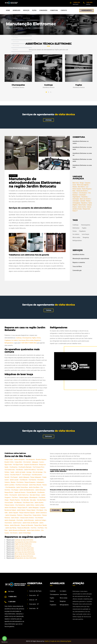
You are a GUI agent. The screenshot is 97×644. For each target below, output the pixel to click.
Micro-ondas (76, 238)
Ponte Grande (77, 189)
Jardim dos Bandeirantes (27, 490)
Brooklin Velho (9, 462)
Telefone (49, 310)
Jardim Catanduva (41, 513)
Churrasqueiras (86, 225)
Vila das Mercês (31, 492)
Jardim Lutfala (40, 505)
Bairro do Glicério (85, 199)
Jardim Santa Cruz (23, 495)
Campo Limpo (9, 460)
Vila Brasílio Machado (25, 467)
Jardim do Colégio (41, 520)
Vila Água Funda (18, 465)
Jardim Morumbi (15, 525)
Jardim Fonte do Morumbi (31, 523)
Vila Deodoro (83, 193)
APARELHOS (16, 10)
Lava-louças (85, 234)
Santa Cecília (82, 207)
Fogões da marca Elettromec (23, 544)
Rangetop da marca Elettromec (24, 556)
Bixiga (82, 183)
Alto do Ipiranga (38, 472)
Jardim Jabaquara (24, 477)
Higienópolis (76, 197)
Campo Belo (19, 462)
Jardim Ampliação (10, 520)
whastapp (48, 120)
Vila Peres (15, 498)
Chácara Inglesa (24, 498)
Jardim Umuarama (11, 515)
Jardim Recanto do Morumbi (17, 530)
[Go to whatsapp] (4, 638)
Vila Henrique (27, 475)
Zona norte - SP (34, 595)
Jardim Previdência (30, 470)
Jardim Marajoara (34, 508)
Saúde (13, 472)
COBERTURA (54, 10)
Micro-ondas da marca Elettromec (25, 554)
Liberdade (76, 201)
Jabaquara (35, 462)
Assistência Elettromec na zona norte (82, 148)
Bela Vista (76, 183)
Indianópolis (40, 482)
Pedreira (20, 515)
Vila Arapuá (15, 490)
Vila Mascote (24, 480)
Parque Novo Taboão (41, 525)
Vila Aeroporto (31, 460)
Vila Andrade (39, 518)
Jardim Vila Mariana (11, 508)
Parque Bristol (9, 492)
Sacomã (7, 477)
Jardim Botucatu (41, 490)
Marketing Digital (66, 641)
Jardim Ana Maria (34, 487)
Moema (13, 482)
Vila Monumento (37, 475)
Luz (87, 187)
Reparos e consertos (79, 263)
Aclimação (76, 199)
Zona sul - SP (33, 600)
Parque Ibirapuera (30, 482)
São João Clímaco (35, 495)
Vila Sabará (40, 510)
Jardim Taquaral (14, 513)
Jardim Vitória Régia (25, 533)
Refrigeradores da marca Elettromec (26, 558)
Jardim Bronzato (29, 520)
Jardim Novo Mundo (35, 485)
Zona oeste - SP (34, 604)
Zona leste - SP (34, 609)
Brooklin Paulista (41, 460)
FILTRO (34, 10)
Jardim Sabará (21, 510)
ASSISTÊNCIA (18, 28)
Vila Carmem (27, 462)
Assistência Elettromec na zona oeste (82, 160)
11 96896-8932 (32, 343)
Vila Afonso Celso (28, 503)
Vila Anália (20, 520)
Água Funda (8, 465)
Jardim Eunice (17, 523)
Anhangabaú (76, 203)
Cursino (42, 462)
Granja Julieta (37, 515)
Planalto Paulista (15, 500)
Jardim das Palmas (11, 528)
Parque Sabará (31, 510)
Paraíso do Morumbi (24, 528)
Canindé (82, 201)
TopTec (47, 641)
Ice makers (76, 234)
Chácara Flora (28, 515)
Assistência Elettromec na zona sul (82, 154)
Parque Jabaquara (36, 477)
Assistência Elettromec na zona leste (82, 166)
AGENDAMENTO (87, 10)
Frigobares (82, 231)
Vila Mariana (18, 503)
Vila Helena (20, 482)
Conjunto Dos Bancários (31, 465)
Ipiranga (29, 472)
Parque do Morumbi (27, 525)
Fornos (75, 231)
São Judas (33, 500)
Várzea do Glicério (82, 191)
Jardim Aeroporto (20, 460)
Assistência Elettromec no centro (81, 142)
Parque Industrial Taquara (27, 513)
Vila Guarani (14, 477)
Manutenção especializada (81, 259)
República (84, 203)
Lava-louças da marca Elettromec (25, 552)
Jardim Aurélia (39, 503)
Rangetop (86, 238)
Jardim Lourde (14, 480)
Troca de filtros (77, 267)
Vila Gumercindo (10, 470)
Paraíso (75, 187)
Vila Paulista (33, 480)
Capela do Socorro (20, 492)
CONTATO (64, 10)
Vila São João (25, 500)
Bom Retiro (81, 187)
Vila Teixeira (14, 533)
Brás (74, 191)
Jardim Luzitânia (10, 485)
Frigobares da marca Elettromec (24, 548)
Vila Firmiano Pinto (39, 467)
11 (76, 2)
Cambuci (75, 193)
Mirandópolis (34, 498)
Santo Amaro (15, 518)
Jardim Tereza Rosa (22, 487)
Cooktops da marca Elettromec (24, 540)
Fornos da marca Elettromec (23, 546)
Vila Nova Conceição (22, 485)
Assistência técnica (78, 255)
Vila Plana (41, 528)
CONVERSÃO (43, 10)
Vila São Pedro (42, 500)
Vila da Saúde (9, 503)
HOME (8, 10)
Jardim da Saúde (21, 472)
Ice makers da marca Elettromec (24, 550)
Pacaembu (84, 197)
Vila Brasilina (14, 467)
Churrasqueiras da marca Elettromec (26, 542)
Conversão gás (77, 270)
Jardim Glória (30, 505)
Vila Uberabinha (10, 487)
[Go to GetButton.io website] (4, 642)
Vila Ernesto (8, 523)
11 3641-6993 (24, 343)
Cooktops (76, 225)
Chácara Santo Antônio (27, 518)
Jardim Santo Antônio (34, 530)
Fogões (84, 228)
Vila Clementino (20, 505)
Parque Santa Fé (23, 508)
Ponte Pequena (87, 189)
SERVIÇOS (26, 10)
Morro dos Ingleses (83, 185)
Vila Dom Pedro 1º (16, 475)
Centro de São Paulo (35, 591)
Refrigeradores (77, 241)
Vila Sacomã (13, 495)
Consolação (82, 195)
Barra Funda (82, 205)
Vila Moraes (20, 470)
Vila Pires (34, 528)
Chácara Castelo (10, 505)
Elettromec (13, 176)
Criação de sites (55, 641)
